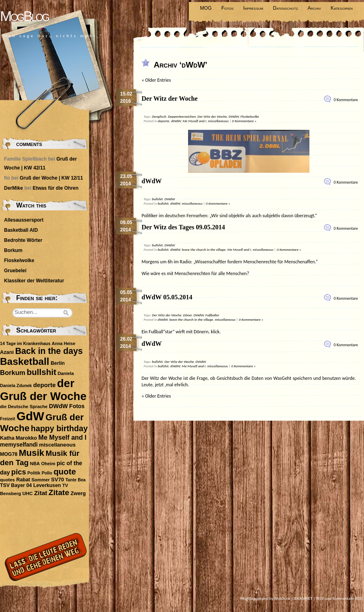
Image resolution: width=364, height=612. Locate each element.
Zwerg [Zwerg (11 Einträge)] (78, 493)
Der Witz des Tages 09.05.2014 (183, 227)
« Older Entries (156, 80)
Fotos (227, 8)
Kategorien (342, 8)
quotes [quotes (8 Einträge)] (7, 480)
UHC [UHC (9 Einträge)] (28, 493)
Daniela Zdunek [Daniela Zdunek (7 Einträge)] (16, 385)
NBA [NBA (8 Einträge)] (35, 464)
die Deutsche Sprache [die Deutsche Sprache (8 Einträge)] (24, 407)
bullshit (158, 199)
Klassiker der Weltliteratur (34, 281)
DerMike (14, 188)
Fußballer (212, 315)
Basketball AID (21, 230)
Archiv (314, 8)
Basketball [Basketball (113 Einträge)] (25, 361)
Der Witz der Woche (170, 98)
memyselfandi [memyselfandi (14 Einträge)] (19, 445)
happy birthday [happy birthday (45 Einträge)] (59, 428)
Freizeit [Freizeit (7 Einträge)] (7, 419)
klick (215, 332)
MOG (206, 8)
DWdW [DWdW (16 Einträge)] (58, 406)
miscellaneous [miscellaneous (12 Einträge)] (57, 445)
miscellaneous (218, 121)
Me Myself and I (194, 121)
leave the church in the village (204, 249)
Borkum (13, 250)
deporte (163, 121)
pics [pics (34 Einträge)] (19, 472)
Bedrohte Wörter (23, 240)
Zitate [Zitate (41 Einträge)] (59, 492)
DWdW (234, 116)
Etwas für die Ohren (56, 188)
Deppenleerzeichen (182, 116)
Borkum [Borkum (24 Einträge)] (13, 373)
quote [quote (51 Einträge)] (65, 472)
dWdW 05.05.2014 (167, 297)
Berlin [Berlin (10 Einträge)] (58, 363)
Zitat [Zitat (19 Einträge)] (40, 493)
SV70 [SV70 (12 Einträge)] (57, 480)
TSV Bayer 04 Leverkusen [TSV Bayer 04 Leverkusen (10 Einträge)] (31, 485)
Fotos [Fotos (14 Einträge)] (77, 406)
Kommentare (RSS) (348, 598)
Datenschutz (286, 8)
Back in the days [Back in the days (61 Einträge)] (49, 351)
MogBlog (24, 16)
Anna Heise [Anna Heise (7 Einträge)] (63, 343)
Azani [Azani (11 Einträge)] (7, 352)
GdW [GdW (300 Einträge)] (30, 416)
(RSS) (320, 598)
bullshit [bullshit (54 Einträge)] (41, 372)
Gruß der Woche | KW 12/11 (52, 178)
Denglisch (159, 116)
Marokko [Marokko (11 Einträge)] (26, 438)
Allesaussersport (24, 220)
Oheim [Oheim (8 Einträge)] (48, 464)
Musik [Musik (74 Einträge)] (31, 453)
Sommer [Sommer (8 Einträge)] (41, 480)
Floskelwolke (250, 116)
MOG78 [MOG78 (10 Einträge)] (9, 454)
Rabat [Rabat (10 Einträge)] (23, 480)
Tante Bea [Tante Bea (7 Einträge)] (76, 480)
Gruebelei (15, 271)
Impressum (253, 8)
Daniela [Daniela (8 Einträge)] (66, 373)
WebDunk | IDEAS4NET (293, 598)
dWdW (176, 121)
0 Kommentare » (244, 121)
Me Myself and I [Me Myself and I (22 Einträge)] (62, 437)
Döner (188, 315)
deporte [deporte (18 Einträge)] (44, 385)
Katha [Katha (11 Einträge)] (7, 438)
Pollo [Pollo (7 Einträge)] (47, 473)
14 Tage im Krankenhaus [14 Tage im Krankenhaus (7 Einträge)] (25, 343)
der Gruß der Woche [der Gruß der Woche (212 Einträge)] (43, 390)
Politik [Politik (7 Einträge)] (34, 473)
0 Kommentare (346, 100)
